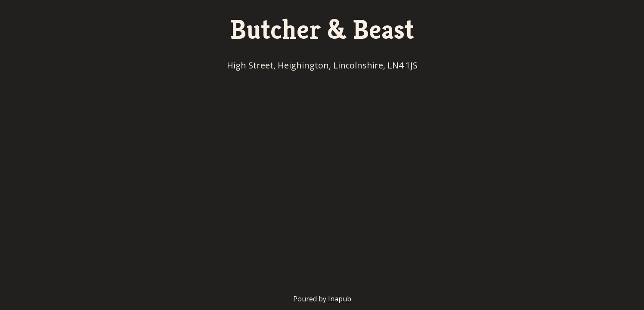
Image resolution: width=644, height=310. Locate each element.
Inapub (340, 299)
